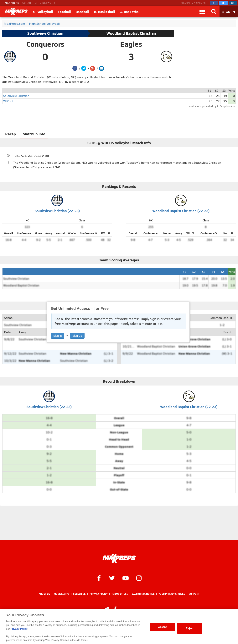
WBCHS (8, 101)
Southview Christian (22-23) (57, 211)
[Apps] (202, 12)
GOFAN (27, 3)
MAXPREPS (12, 3)
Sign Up (77, 336)
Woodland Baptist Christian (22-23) (181, 211)
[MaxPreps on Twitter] (223, 3)
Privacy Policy (99, 594)
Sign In (58, 336)
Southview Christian (45, 33)
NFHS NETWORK (45, 3)
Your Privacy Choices (172, 594)
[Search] (214, 12)
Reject (190, 628)
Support (194, 594)
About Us (44, 594)
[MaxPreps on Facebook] (214, 3)
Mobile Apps (62, 594)
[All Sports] (147, 12)
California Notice (143, 594)
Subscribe (79, 594)
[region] (119, 626)
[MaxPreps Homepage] (119, 558)
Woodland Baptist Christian (131, 33)
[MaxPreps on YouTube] (126, 578)
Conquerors (45, 44)
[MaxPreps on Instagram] (233, 3)
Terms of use (120, 594)
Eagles (131, 44)
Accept (162, 627)
